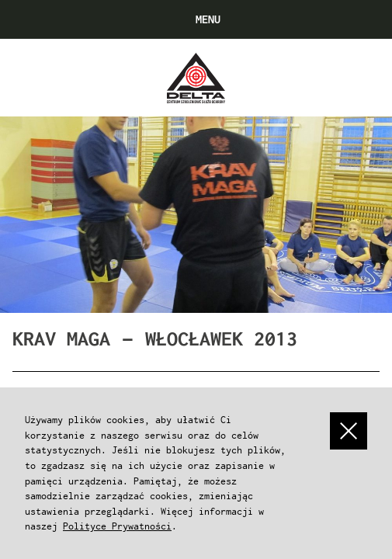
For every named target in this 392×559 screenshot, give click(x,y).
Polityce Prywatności (117, 526)
